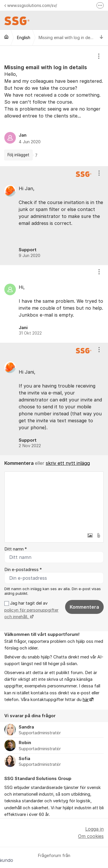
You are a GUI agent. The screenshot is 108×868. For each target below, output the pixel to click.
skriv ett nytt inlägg (68, 463)
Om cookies (91, 836)
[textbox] (54, 501)
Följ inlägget (18, 155)
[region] (54, 106)
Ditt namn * (16, 549)
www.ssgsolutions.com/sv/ (31, 5)
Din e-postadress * (23, 570)
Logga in (94, 829)
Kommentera (84, 607)
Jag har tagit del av (31, 610)
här (86, 700)
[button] (90, 535)
